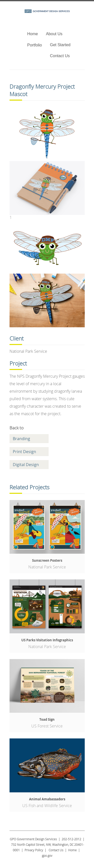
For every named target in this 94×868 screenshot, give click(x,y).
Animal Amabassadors (47, 799)
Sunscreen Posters (47, 560)
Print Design (24, 452)
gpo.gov (47, 856)
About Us (54, 34)
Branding (21, 439)
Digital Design (26, 465)
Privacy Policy (34, 850)
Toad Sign (47, 719)
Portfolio (35, 45)
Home (33, 34)
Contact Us (60, 56)
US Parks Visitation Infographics (47, 640)
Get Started (60, 45)
